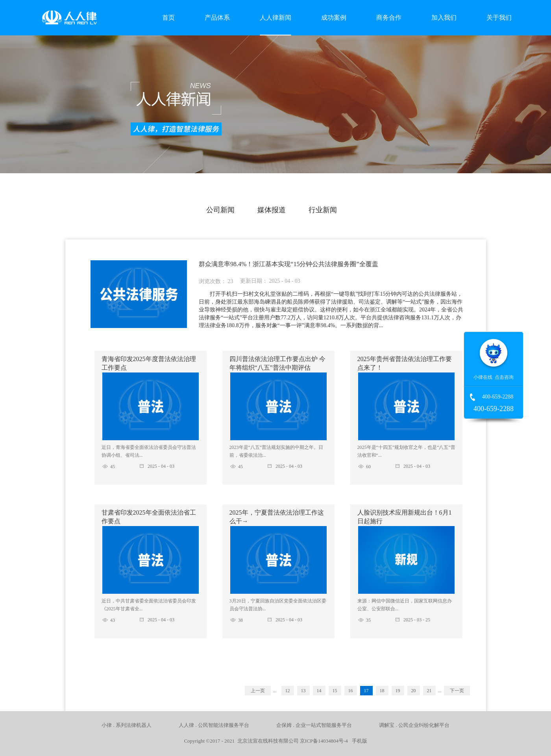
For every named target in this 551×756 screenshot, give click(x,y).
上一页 (258, 691)
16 (351, 691)
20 (414, 691)
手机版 (358, 741)
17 (366, 691)
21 (429, 691)
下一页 (457, 691)
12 (288, 691)
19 (398, 691)
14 (319, 691)
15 (335, 691)
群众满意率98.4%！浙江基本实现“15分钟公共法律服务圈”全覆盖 (288, 264)
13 (303, 691)
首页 (168, 18)
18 (382, 691)
